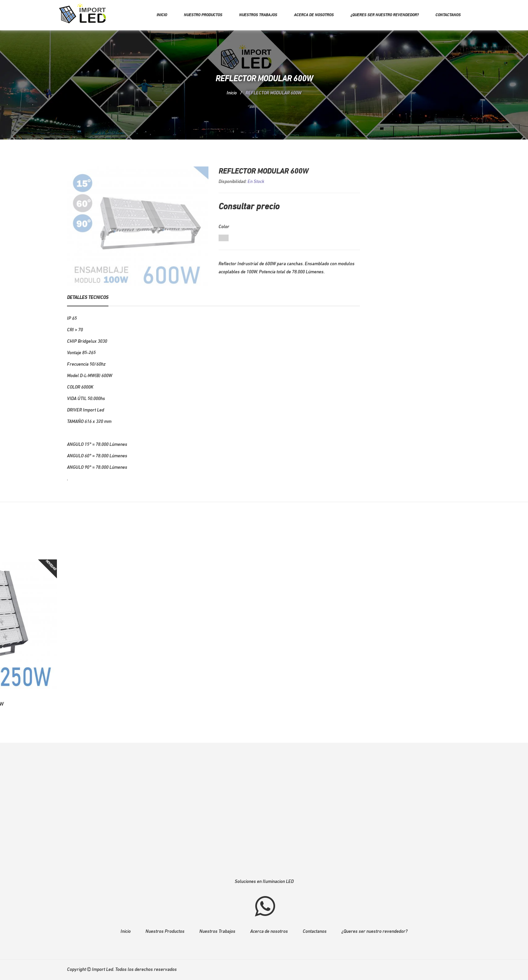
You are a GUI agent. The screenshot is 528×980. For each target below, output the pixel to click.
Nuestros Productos (165, 932)
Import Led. (103, 970)
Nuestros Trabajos (217, 932)
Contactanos (448, 15)
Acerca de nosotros (314, 15)
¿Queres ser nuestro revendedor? (385, 15)
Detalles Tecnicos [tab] (88, 298)
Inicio (162, 15)
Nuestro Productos (203, 15)
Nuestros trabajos (258, 15)
